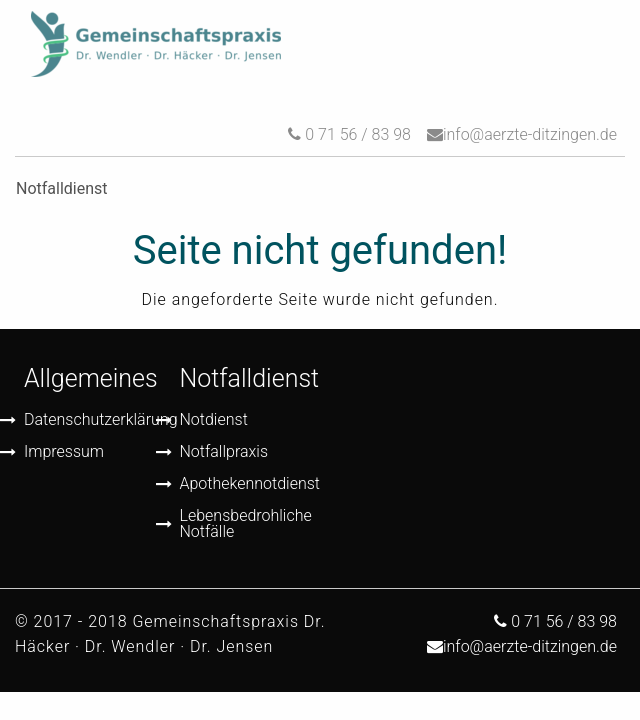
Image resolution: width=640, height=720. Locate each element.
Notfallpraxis (224, 451)
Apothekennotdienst (243, 483)
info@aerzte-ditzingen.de (530, 134)
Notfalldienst (250, 378)
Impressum (64, 451)
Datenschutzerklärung (87, 419)
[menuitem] (156, 45)
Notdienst (214, 419)
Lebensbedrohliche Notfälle (243, 523)
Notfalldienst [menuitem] (62, 188)
